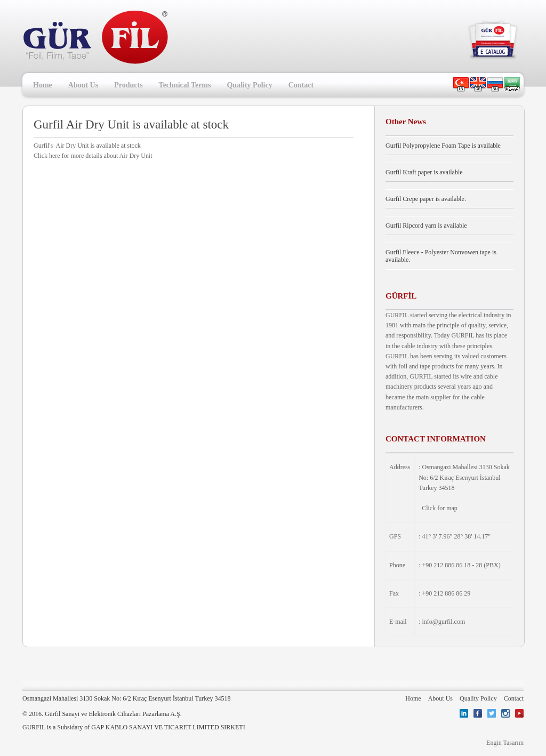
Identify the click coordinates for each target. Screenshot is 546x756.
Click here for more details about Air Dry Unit (93, 156)
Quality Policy (249, 85)
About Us (83, 85)
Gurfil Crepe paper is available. (426, 199)
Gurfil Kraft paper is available (424, 172)
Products (128, 85)
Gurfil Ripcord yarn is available (426, 226)
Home (43, 85)
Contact (301, 85)
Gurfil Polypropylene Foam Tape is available (443, 146)
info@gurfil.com (444, 622)
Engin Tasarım (505, 743)
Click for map (440, 508)
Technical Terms (185, 85)
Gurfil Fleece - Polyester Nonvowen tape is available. (441, 256)
